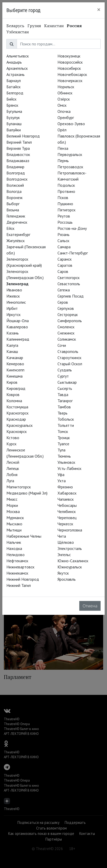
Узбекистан (18, 32)
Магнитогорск (19, 487)
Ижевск (13, 296)
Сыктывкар (67, 382)
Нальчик (14, 542)
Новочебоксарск (72, 74)
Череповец (67, 518)
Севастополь (69, 284)
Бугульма (14, 111)
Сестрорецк (68, 314)
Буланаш (14, 124)
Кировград (16, 388)
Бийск (11, 99)
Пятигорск (66, 210)
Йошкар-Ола (18, 321)
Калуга (12, 345)
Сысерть (65, 388)
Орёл (62, 130)
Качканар (15, 358)
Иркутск (13, 314)
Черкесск (65, 524)
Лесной (13, 462)
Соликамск (67, 339)
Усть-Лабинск (69, 468)
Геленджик (16, 216)
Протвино (66, 191)
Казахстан (54, 26)
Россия (74, 26)
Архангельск (17, 68)
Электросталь (70, 548)
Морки (12, 505)
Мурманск (15, 518)
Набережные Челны (24, 536)
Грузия (34, 26)
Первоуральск (70, 154)
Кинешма (14, 376)
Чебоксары (67, 505)
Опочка (64, 111)
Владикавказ (18, 161)
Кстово (13, 438)
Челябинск (67, 511)
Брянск (12, 105)
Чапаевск (66, 499)
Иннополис (16, 302)
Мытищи (14, 530)
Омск (62, 105)
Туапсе (63, 444)
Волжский (15, 185)
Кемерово (15, 364)
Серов (63, 302)
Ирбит (12, 308)
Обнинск (65, 93)
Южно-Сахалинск (73, 561)
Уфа (61, 475)
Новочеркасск (70, 81)
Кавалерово (17, 327)
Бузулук (13, 117)
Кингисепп (15, 370)
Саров (63, 271)
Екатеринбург (18, 234)
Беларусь (15, 26)
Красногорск (17, 413)
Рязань (64, 234)
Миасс (12, 499)
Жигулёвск (16, 241)
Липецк (13, 468)
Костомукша (17, 407)
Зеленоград (17, 284)
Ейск (10, 228)
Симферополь (70, 321)
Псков (63, 198)
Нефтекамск (17, 561)
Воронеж (14, 198)
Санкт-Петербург (73, 253)
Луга (10, 481)
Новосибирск (69, 68)
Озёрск (64, 99)
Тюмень (64, 456)
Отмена (90, 606)
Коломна (14, 401)
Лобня (12, 475)
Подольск (66, 185)
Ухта (62, 481)
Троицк (64, 438)
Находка (14, 548)
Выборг (13, 204)
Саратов (65, 265)
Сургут (63, 376)
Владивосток (18, 154)
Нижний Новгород (23, 579)
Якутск (63, 573)
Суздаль (65, 370)
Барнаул (14, 81)
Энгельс (64, 555)
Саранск (65, 259)
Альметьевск (18, 56)
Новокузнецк (69, 56)
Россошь (65, 222)
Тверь (62, 413)
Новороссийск (70, 62)
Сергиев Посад (71, 296)
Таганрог (65, 401)
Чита (62, 536)
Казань (13, 333)
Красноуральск (20, 425)
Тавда (63, 394)
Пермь (63, 161)
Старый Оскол (70, 364)
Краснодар (16, 419)
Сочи (62, 345)
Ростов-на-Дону (72, 228)
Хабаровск (67, 493)
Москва (13, 511)
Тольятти (66, 425)
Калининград (18, 339)
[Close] (99, 9)
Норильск (66, 87)
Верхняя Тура (18, 148)
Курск (11, 444)
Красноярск (17, 431)
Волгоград (16, 173)
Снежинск (66, 333)
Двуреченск (17, 222)
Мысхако (14, 524)
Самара (64, 247)
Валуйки (14, 130)
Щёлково (66, 542)
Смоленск (66, 327)
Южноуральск (70, 567)
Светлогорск (69, 278)
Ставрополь (68, 351)
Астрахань (16, 74)
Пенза (63, 148)
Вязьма (13, 210)
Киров (12, 382)
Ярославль (67, 579)
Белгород (15, 93)
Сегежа (64, 290)
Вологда (14, 191)
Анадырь (14, 62)
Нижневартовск (20, 567)
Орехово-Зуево (71, 124)
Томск (63, 431)
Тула (61, 450)
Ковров (13, 394)
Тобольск (66, 419)
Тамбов (64, 407)
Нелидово (16, 555)
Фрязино (65, 487)
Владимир (15, 167)
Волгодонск (17, 179)
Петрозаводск (70, 167)
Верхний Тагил (19, 142)
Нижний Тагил (19, 585)
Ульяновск (66, 462)
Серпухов (66, 308)
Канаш (12, 351)
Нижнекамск (17, 573)
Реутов (64, 216)
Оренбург (66, 117)
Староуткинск (69, 358)
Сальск (63, 241)
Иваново (14, 290)
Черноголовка (70, 530)
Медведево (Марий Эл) (27, 493)
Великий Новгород (23, 136)
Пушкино (65, 204)
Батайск (13, 87)
